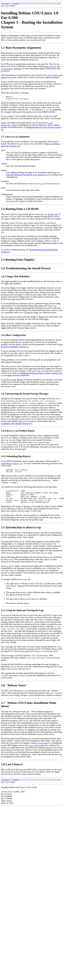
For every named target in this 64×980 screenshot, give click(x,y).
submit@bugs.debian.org (12, 464)
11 (2, 6)
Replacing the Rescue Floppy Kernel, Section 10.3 (41, 374)
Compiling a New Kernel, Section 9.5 (16, 424)
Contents (16, 3)
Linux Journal (35, 750)
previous (6, 3)
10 (58, 3)
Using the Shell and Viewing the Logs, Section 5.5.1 (27, 176)
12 (7, 6)
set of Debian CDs (50, 215)
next (12, 6)
